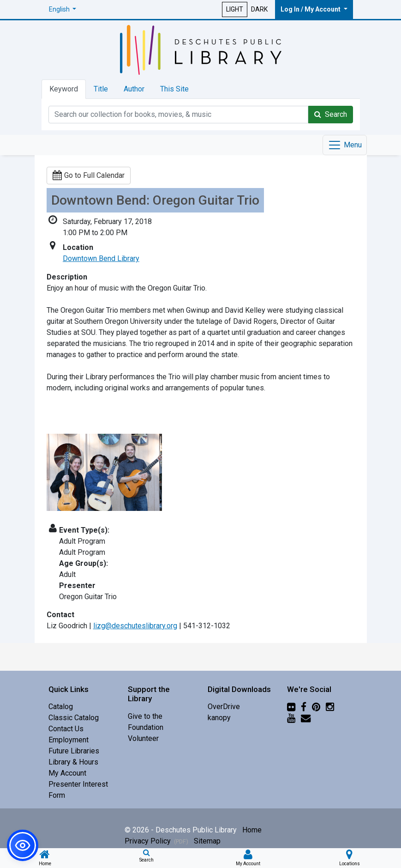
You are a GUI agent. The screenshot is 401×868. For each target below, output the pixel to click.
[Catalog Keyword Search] (178, 115)
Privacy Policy (156, 841)
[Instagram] (330, 707)
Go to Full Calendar (89, 175)
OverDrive (224, 707)
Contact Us (66, 729)
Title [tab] (101, 89)
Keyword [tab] (64, 89)
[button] (63, 9)
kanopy (219, 718)
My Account (67, 773)
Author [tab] (134, 89)
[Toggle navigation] (345, 145)
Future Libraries (74, 751)
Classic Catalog (74, 718)
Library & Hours (73, 762)
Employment (69, 740)
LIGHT (235, 9)
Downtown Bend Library (101, 258)
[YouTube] (291, 718)
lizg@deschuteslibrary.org (135, 626)
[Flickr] (291, 707)
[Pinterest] (316, 707)
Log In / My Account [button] (311, 9)
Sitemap (207, 841)
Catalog (61, 707)
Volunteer (143, 738)
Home (252, 830)
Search (331, 114)
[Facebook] (304, 707)
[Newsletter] (306, 718)
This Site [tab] (174, 89)
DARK (259, 9)
